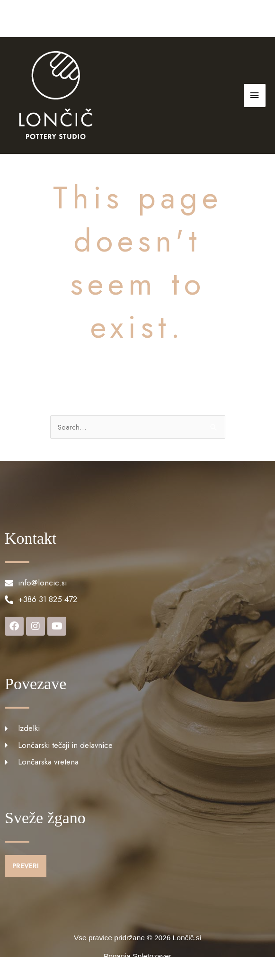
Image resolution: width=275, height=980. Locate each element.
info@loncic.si (147, 18)
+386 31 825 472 (83, 18)
